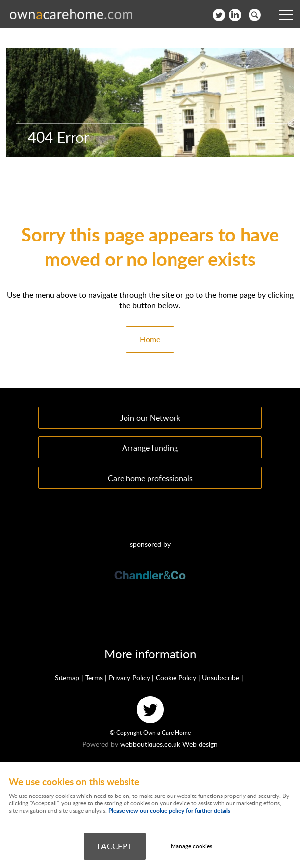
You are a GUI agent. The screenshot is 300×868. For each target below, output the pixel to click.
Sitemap (67, 678)
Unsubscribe (221, 678)
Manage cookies (191, 846)
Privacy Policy (129, 678)
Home (150, 339)
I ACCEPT (115, 846)
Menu (283, 15)
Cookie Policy (176, 678)
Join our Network (150, 418)
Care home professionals (150, 478)
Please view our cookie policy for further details (169, 810)
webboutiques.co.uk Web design (169, 744)
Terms (94, 678)
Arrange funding (150, 447)
